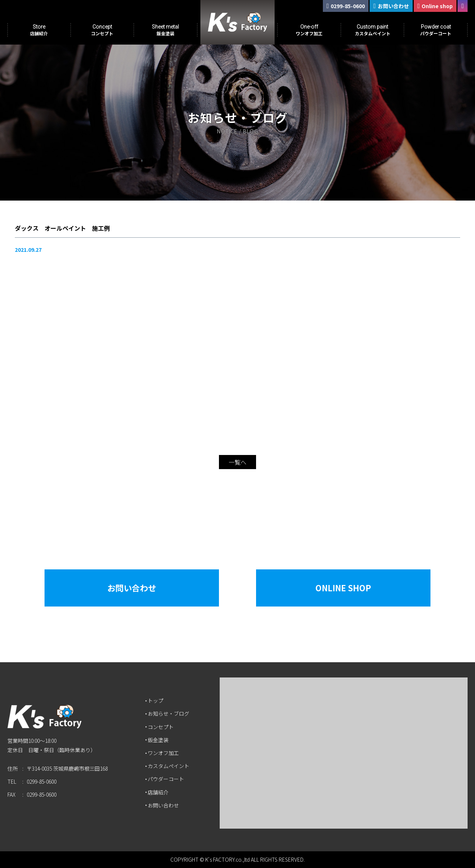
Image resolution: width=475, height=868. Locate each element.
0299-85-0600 (42, 781)
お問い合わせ (132, 588)
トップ (155, 700)
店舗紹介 (158, 792)
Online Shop (343, 588)
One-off (309, 30)
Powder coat (436, 30)
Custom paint (373, 30)
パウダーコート (166, 779)
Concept (102, 30)
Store (39, 30)
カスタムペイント (168, 766)
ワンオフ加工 (163, 753)
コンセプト (161, 727)
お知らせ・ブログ (168, 713)
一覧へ (237, 462)
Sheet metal (165, 30)
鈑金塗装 (158, 740)
